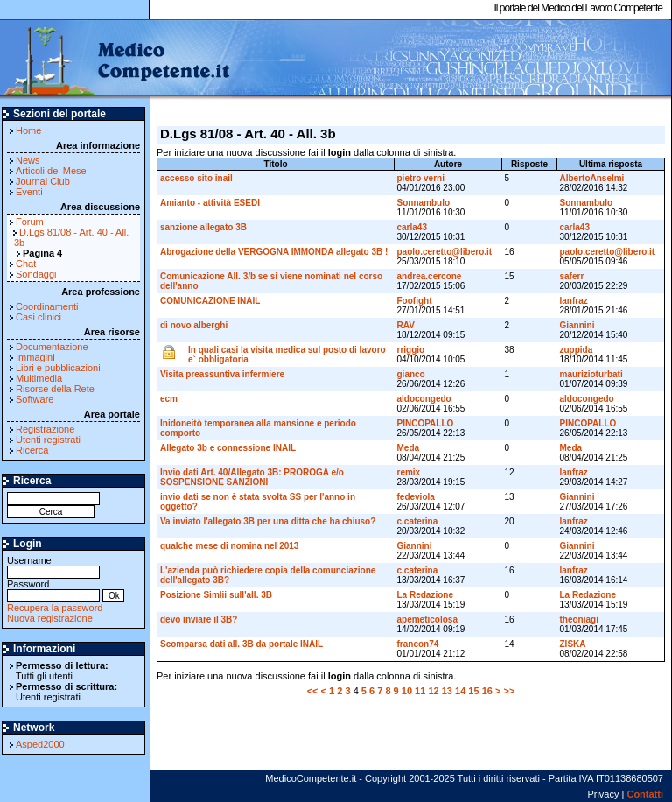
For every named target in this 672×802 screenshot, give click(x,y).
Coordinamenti (47, 306)
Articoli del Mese (51, 171)
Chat (26, 264)
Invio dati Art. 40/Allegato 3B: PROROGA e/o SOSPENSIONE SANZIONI (252, 477)
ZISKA (573, 644)
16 (487, 691)
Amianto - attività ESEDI (210, 203)
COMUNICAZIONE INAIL (210, 301)
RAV (406, 325)
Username (53, 566)
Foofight (415, 301)
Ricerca (32, 450)
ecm (169, 399)
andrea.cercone (430, 276)
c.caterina (418, 521)
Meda (409, 448)
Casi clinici (38, 317)
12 (433, 691)
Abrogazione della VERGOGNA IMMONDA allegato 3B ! (274, 252)
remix (409, 472)
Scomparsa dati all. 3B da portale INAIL (241, 644)
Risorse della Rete (55, 389)
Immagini (35, 357)
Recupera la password (55, 608)
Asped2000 (40, 744)
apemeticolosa (427, 619)
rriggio (411, 350)
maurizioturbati (591, 374)
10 (407, 691)
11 (420, 691)
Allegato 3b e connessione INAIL (228, 448)
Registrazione (45, 429)
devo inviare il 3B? (199, 619)
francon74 (418, 644)
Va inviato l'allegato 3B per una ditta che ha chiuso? (268, 521)
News (28, 160)
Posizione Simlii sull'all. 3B (216, 595)
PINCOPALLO (426, 423)
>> (509, 691)
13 (447, 691)
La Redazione (425, 595)
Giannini (577, 325)
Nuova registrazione (50, 618)
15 (473, 691)
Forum (30, 222)
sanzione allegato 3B (203, 227)
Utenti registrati (48, 440)
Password (53, 590)
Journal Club (43, 181)
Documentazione (52, 347)
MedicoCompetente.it (116, 60)
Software (35, 399)
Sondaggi (36, 274)
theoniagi (579, 619)
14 (460, 691)
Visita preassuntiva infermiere (222, 374)
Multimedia (39, 378)
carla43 (412, 227)
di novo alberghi (194, 325)
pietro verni (421, 178)
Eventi (29, 192)
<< (313, 691)
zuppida (577, 350)
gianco (411, 374)
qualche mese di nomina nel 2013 (229, 546)
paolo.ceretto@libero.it (445, 252)
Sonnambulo (424, 203)
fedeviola (416, 497)
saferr (572, 276)
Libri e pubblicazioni (58, 368)
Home (28, 130)
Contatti (645, 794)
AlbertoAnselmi (592, 178)
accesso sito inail (196, 178)
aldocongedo (424, 399)
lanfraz (574, 301)
